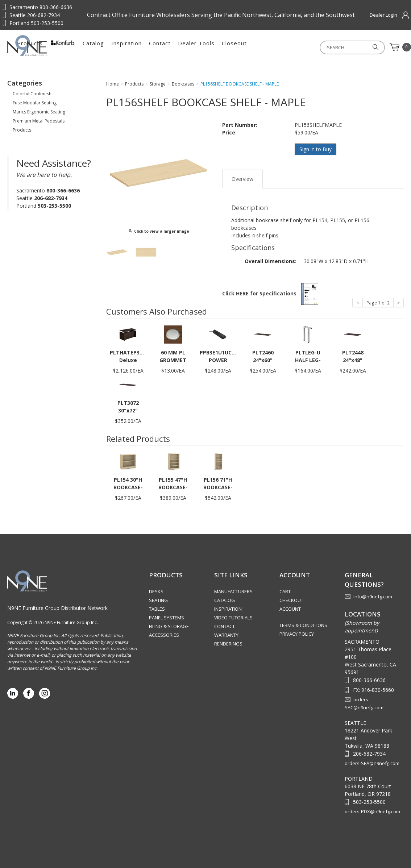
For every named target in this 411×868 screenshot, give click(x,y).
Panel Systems (167, 618)
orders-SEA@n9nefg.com (372, 763)
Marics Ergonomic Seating (39, 112)
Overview (242, 179)
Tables (157, 609)
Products (103, 47)
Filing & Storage (169, 626)
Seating (158, 600)
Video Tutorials (233, 618)
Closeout (308, 47)
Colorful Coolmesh (32, 94)
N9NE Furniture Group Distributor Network (57, 608)
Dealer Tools (270, 47)
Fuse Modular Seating (35, 103)
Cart (285, 591)
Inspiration (200, 47)
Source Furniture (43, 46)
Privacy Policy (297, 634)
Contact (233, 47)
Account (290, 609)
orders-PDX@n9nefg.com (372, 811)
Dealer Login (383, 15)
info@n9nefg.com (373, 597)
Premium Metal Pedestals (39, 121)
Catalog (167, 47)
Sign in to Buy (315, 149)
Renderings (228, 644)
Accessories (164, 635)
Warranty (226, 635)
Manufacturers (233, 591)
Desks (156, 591)
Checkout (291, 600)
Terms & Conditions (303, 625)
